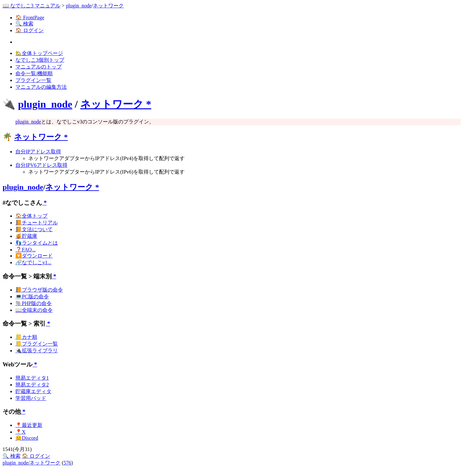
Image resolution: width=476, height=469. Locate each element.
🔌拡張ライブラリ (37, 351)
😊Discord (27, 438)
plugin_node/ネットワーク (31, 463)
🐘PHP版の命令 (34, 303)
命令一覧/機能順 (34, 73)
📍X (21, 432)
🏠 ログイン (30, 30)
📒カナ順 (26, 337)
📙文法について (34, 229)
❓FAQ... (26, 250)
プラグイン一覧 (33, 80)
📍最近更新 (29, 425)
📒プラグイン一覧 (37, 344)
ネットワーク (108, 6)
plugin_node (79, 6)
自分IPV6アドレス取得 (41, 165)
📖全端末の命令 (34, 310)
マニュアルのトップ (39, 67)
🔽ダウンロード (34, 256)
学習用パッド (31, 398)
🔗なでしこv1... (33, 262)
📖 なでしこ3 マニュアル (31, 6)
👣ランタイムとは (37, 243)
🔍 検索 (24, 24)
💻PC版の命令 (32, 297)
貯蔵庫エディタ (33, 391)
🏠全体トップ (31, 216)
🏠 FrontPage (30, 18)
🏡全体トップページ (39, 53)
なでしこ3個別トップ (40, 60)
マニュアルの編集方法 (41, 87)
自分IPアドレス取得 (38, 152)
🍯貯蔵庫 (26, 236)
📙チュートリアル (37, 223)
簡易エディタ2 (32, 385)
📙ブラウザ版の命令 (39, 290)
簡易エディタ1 (32, 378)
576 (67, 463)
